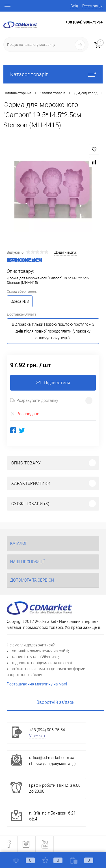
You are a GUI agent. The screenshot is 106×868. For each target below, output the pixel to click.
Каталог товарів (53, 74)
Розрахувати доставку (34, 400)
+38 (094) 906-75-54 (84, 22)
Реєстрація (92, 6)
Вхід (74, 6)
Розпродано (25, 414)
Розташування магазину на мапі (37, 684)
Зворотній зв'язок (55, 702)
